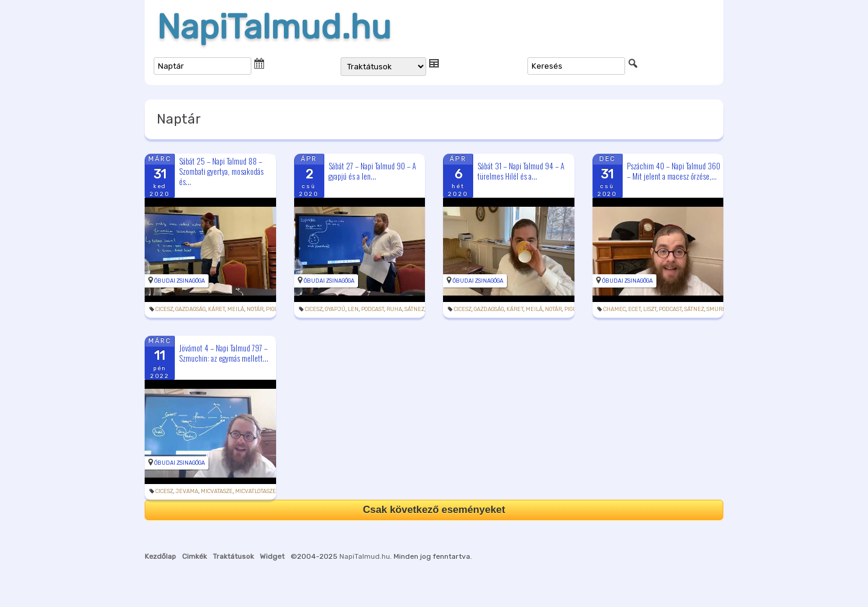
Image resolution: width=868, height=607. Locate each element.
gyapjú (335, 309)
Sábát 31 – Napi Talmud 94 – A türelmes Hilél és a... (521, 171)
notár (255, 309)
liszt (650, 309)
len (353, 309)
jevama (187, 491)
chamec (615, 309)
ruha (394, 309)
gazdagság (190, 309)
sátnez (414, 309)
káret (216, 309)
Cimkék (194, 556)
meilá (236, 309)
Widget (272, 556)
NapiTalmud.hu (274, 27)
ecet (634, 309)
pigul (274, 309)
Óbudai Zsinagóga (180, 281)
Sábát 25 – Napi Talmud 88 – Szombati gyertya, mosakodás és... (221, 171)
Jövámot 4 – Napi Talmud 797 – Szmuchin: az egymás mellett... (224, 353)
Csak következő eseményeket (434, 510)
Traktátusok (233, 556)
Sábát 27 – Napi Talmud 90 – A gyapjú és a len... (372, 171)
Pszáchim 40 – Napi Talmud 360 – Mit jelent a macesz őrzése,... (674, 171)
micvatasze (217, 491)
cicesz (164, 309)
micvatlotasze (256, 491)
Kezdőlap (160, 556)
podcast (373, 309)
